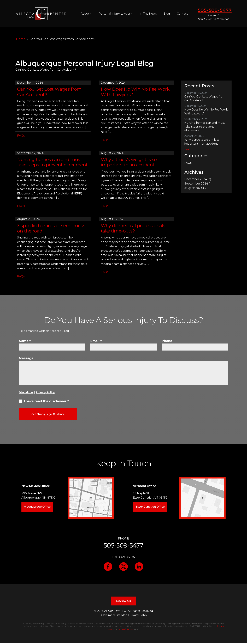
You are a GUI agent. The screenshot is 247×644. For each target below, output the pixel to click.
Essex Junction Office (150, 506)
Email (96, 341)
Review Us (123, 601)
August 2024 (193, 188)
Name (25, 341)
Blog (167, 14)
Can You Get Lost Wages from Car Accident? (49, 92)
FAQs (21, 136)
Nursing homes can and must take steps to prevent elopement (52, 162)
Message (26, 358)
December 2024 (196, 179)
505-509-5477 (215, 10)
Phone (167, 341)
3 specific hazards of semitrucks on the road (51, 228)
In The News (148, 14)
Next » (188, 150)
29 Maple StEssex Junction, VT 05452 (150, 495)
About (85, 14)
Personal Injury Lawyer (114, 14)
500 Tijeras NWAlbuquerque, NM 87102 (39, 495)
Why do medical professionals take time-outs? (133, 228)
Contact (182, 14)
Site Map (122, 616)
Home (21, 39)
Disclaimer (26, 392)
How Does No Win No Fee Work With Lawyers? (135, 92)
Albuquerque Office (38, 506)
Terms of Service (126, 630)
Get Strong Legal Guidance (48, 414)
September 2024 (196, 184)
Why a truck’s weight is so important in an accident (129, 162)
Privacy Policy (45, 392)
